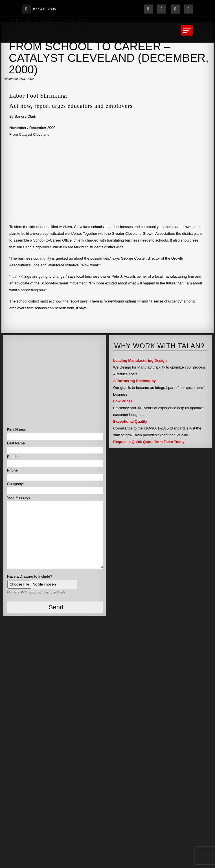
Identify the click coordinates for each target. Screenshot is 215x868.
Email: (13, 457)
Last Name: (16, 443)
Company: (15, 484)
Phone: (13, 470)
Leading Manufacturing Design (140, 360)
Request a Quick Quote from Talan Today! (149, 442)
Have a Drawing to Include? (30, 576)
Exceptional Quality (130, 421)
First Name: (17, 430)
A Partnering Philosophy (134, 381)
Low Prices (123, 401)
